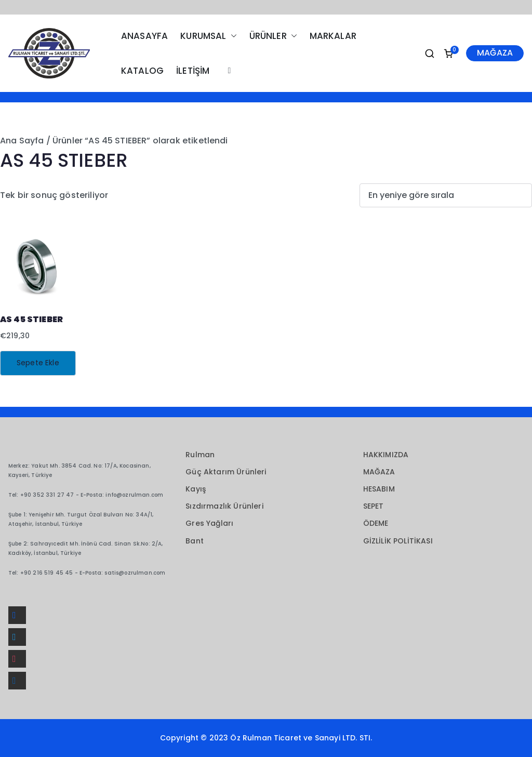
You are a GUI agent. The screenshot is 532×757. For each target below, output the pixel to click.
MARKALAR (333, 36)
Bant (195, 541)
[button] (232, 36)
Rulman (200, 455)
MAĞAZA (495, 53)
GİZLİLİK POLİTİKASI (398, 541)
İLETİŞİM (193, 71)
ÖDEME (376, 523)
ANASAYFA (144, 36)
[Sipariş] (446, 196)
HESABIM (379, 489)
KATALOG (142, 71)
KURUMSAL (208, 36)
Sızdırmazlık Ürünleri (224, 506)
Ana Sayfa (22, 141)
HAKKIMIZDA (386, 455)
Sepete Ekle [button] (38, 363)
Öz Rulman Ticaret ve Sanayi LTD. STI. (301, 738)
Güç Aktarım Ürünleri (226, 472)
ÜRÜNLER (273, 36)
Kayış (196, 489)
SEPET (374, 506)
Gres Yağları (209, 523)
